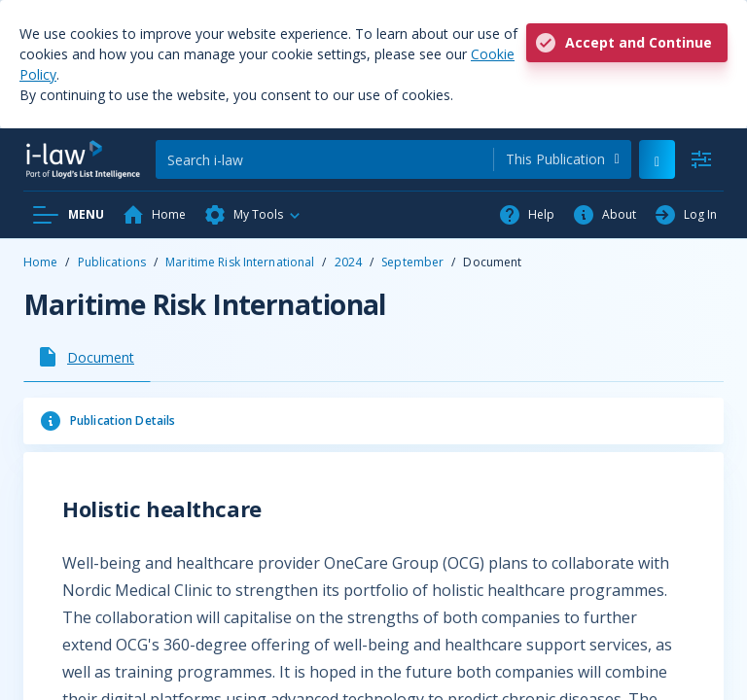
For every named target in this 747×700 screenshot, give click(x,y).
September (412, 262)
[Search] (324, 159)
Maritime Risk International (240, 262)
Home (40, 262)
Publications (112, 262)
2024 (348, 262)
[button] (253, 215)
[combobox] (563, 159)
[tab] (87, 357)
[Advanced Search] (701, 159)
